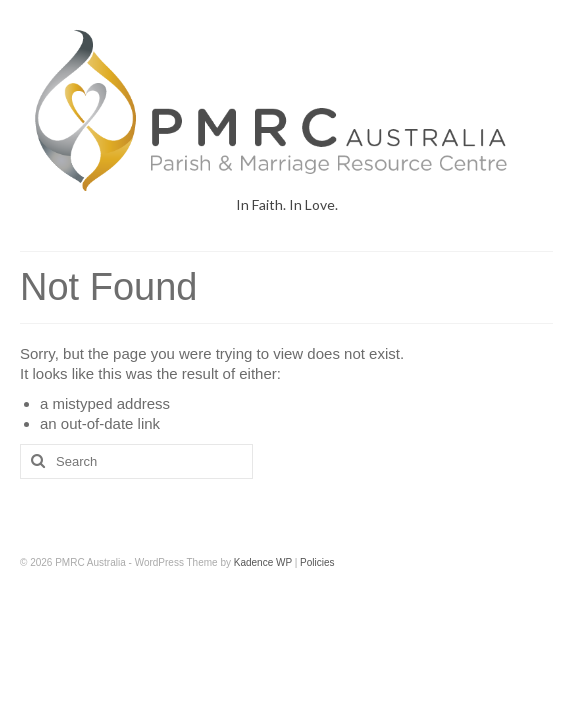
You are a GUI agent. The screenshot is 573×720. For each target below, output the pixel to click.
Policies (317, 562)
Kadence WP (263, 562)
